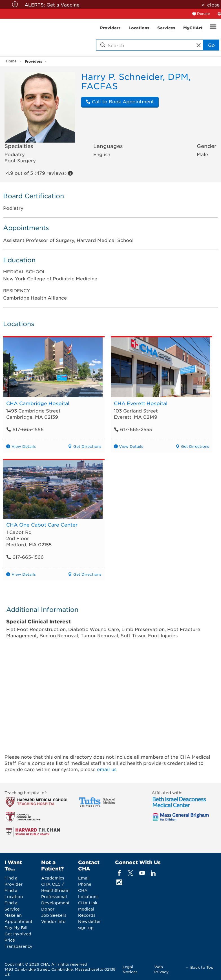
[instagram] (119, 882)
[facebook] (119, 873)
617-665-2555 (133, 429)
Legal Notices (130, 969)
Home (11, 61)
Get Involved (18, 934)
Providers (33, 61)
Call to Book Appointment (120, 101)
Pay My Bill (16, 927)
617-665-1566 (25, 429)
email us (107, 769)
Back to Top (202, 967)
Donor (48, 909)
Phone (85, 884)
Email (84, 878)
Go (211, 45)
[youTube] (142, 873)
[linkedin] (153, 873)
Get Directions (87, 446)
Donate (204, 14)
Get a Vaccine (64, 5)
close (213, 5)
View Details (24, 446)
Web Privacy (161, 969)
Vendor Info (53, 921)
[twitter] (131, 873)
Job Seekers (54, 915)
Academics (53, 878)
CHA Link (88, 903)
